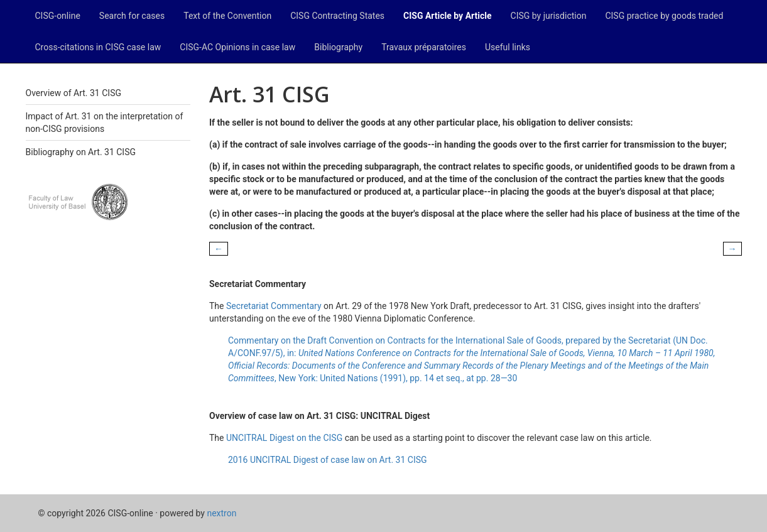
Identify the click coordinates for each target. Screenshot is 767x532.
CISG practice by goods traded (664, 16)
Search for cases (132, 16)
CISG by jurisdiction (549, 16)
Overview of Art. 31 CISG (73, 93)
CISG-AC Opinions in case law (237, 47)
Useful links (508, 47)
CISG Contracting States (337, 16)
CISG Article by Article (447, 16)
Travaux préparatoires (424, 47)
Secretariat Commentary (274, 306)
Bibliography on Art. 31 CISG (81, 152)
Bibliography (338, 47)
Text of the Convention (227, 16)
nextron (221, 513)
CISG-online (58, 16)
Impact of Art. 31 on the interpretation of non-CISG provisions (105, 122)
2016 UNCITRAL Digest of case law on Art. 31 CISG (328, 460)
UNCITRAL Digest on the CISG (284, 438)
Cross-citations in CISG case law (98, 47)
